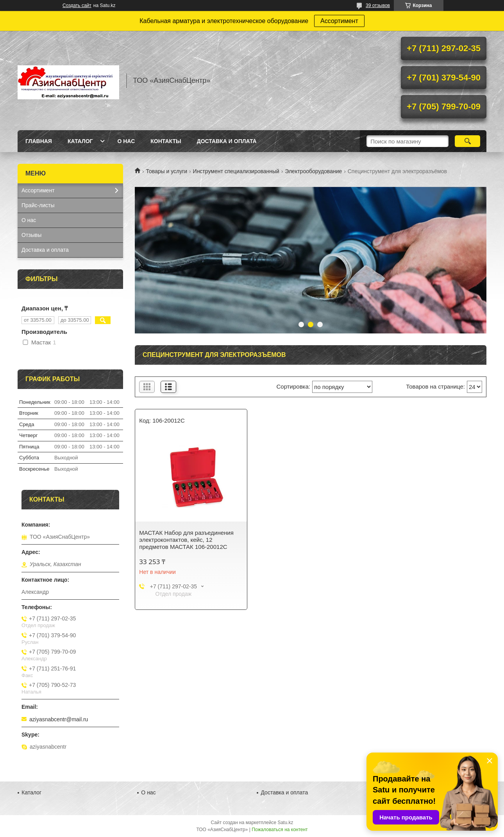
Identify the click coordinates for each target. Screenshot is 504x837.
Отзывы (31, 235)
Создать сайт (77, 5)
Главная (39, 141)
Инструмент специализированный (236, 171)
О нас (126, 141)
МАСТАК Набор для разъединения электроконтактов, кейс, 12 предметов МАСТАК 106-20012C (186, 540)
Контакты (166, 141)
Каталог (80, 141)
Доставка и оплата (227, 141)
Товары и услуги (166, 171)
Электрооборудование (313, 171)
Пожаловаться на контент (280, 830)
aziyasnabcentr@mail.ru (59, 719)
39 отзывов (378, 5)
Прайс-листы (38, 205)
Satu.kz (285, 823)
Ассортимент (339, 21)
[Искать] (467, 141)
